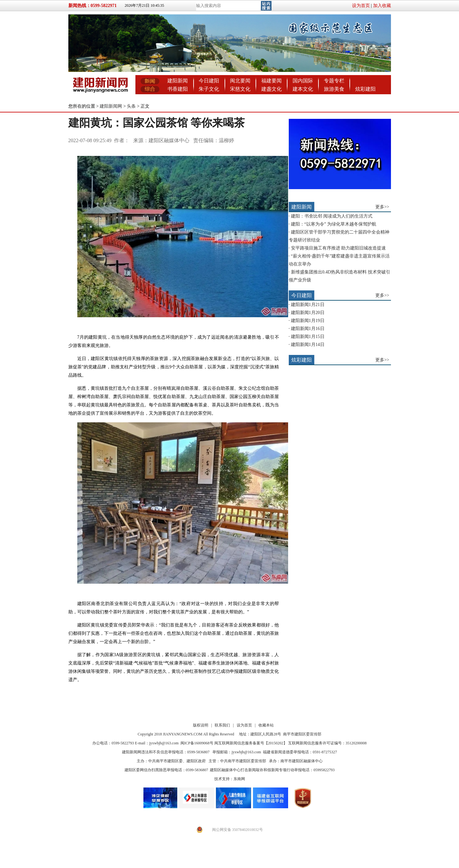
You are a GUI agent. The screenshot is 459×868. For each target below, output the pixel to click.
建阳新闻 (178, 81)
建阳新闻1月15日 (308, 337)
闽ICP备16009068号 (197, 743)
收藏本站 (266, 725)
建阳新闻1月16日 (308, 329)
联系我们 (222, 725)
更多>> (382, 207)
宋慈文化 (240, 89)
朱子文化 (209, 89)
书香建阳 (178, 89)
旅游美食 (334, 89)
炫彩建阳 (365, 89)
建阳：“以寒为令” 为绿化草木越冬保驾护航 (334, 224)
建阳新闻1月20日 (308, 313)
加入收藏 (382, 6)
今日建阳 (209, 81)
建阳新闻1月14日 (308, 345)
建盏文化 (272, 89)
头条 (131, 106)
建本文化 (303, 89)
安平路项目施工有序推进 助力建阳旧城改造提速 (339, 248)
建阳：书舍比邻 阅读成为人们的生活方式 (332, 216)
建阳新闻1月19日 (308, 321)
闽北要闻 (240, 81)
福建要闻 (272, 81)
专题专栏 (334, 81)
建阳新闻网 (111, 106)
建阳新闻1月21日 (308, 305)
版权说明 (201, 725)
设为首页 (361, 6)
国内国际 (303, 81)
